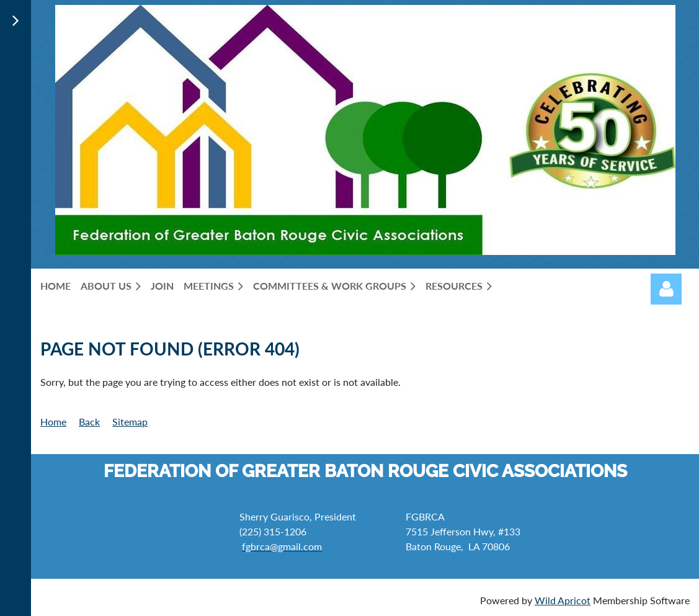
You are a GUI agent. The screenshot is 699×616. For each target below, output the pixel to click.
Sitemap (130, 422)
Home (53, 422)
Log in (666, 289)
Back (89, 422)
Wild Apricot (563, 600)
